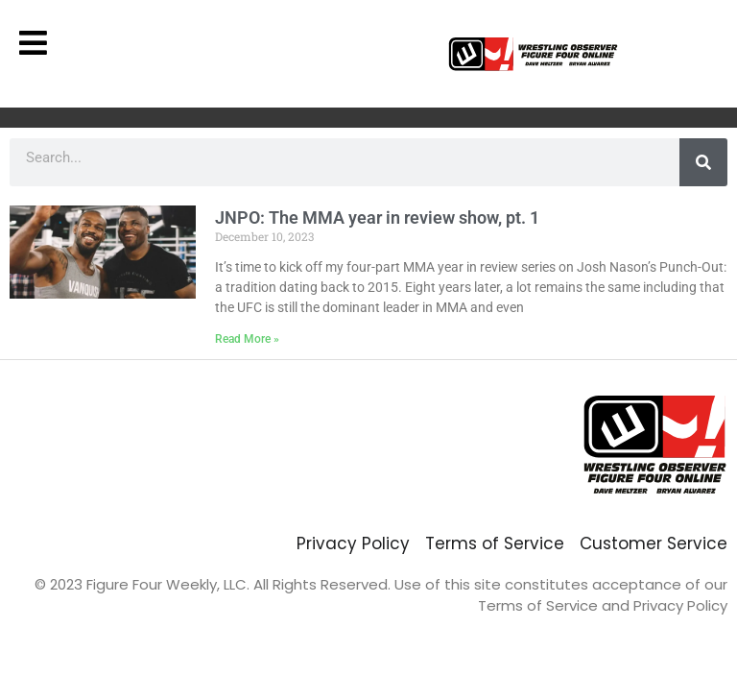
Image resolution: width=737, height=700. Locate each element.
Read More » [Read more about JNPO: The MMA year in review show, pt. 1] (247, 339)
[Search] (703, 162)
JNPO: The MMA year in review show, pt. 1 (377, 217)
